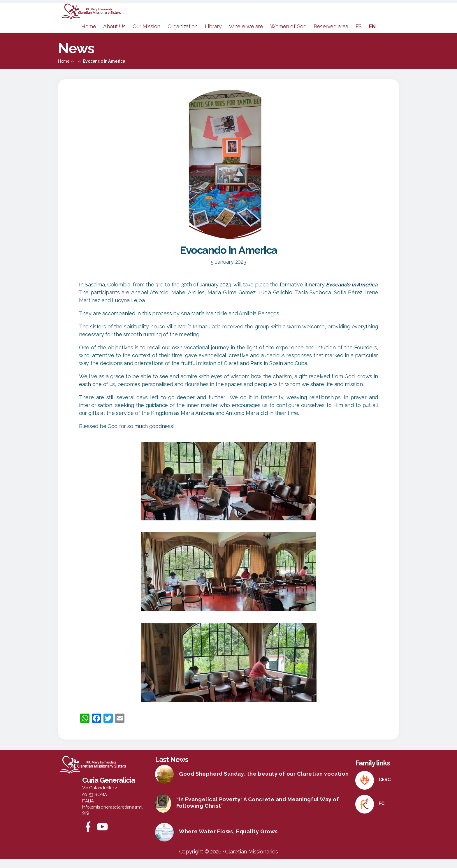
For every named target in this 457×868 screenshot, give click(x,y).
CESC (385, 788)
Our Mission (146, 35)
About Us (114, 35)
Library (213, 35)
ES (359, 35)
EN (372, 35)
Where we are (246, 35)
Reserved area (331, 35)
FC (381, 812)
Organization (183, 35)
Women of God (288, 35)
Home (89, 35)
